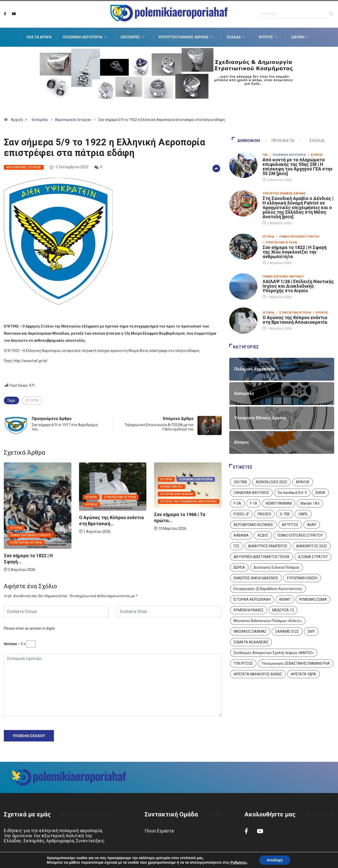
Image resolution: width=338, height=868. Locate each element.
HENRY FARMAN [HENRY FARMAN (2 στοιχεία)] (279, 503)
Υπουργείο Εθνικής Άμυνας (186, 37)
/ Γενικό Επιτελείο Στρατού (298, 237)
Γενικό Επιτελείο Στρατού (30, 535)
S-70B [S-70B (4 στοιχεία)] (285, 514)
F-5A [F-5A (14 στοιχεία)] (237, 503)
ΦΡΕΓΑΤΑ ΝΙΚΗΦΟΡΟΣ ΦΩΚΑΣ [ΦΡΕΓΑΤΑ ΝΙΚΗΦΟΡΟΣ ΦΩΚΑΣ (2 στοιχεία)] (258, 674)
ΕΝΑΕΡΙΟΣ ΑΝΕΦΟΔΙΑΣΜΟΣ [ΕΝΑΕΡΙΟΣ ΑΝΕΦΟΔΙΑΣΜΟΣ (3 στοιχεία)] (256, 578)
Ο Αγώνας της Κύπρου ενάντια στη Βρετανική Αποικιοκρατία (295, 320)
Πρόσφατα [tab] (280, 141)
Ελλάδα (237, 37)
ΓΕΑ (265, 155)
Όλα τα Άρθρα (39, 37)
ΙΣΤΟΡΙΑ (32, 400)
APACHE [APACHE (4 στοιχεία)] (303, 482)
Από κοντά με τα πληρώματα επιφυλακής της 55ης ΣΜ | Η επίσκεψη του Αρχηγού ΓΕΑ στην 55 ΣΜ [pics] (297, 167)
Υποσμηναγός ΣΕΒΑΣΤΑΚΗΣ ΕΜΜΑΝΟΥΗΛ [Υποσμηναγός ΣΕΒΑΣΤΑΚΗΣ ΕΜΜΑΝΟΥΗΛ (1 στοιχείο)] (296, 663)
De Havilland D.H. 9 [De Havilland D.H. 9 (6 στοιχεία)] (292, 493)
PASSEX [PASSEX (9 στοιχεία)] (264, 514)
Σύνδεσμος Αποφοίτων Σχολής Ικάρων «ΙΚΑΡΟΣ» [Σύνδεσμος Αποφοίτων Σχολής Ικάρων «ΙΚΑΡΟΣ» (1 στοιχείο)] (274, 653)
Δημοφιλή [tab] (246, 141)
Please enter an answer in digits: (30, 628)
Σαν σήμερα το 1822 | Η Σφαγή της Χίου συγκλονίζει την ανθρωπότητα (295, 252)
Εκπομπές (133, 37)
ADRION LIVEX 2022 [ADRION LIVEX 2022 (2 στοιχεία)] (271, 482)
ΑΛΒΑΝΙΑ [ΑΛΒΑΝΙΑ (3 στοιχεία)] (241, 535)
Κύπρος (269, 37)
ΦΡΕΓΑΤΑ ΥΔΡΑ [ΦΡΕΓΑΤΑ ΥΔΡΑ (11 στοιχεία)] (303, 674)
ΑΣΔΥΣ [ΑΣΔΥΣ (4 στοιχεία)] (263, 535)
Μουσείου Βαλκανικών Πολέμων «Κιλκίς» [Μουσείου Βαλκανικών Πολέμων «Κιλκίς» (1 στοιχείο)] (268, 621)
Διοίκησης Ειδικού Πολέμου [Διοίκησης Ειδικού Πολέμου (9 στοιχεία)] (276, 567)
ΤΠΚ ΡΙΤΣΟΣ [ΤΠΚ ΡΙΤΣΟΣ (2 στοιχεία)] (243, 663)
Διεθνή (301, 37)
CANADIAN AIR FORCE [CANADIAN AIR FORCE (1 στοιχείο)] (251, 493)
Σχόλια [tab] (312, 141)
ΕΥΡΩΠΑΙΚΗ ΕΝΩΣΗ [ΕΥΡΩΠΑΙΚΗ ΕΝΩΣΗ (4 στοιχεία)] (302, 578)
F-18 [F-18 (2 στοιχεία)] (253, 503)
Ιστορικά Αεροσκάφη (177, 494)
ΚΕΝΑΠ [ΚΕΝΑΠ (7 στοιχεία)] (285, 599)
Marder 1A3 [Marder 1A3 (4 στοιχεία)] (310, 503)
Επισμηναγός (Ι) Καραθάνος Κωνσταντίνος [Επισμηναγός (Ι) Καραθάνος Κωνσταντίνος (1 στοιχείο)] (268, 589)
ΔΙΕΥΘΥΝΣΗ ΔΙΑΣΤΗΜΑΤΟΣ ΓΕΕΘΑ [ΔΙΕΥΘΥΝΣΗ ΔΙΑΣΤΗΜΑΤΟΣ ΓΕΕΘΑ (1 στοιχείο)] (262, 557)
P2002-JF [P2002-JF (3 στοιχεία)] (241, 514)
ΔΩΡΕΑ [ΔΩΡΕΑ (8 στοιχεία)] (239, 567)
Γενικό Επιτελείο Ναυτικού (283, 277)
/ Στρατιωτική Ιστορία (280, 243)
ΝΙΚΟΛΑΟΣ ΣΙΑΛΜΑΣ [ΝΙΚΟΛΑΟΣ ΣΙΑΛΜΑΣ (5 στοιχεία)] (250, 631)
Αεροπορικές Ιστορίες (73, 120)
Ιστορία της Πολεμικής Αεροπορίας (189, 501)
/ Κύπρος (316, 155)
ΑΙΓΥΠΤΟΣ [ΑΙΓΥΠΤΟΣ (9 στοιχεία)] (290, 525)
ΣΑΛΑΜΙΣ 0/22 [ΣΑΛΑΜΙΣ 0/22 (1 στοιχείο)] (287, 631)
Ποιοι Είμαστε (159, 831)
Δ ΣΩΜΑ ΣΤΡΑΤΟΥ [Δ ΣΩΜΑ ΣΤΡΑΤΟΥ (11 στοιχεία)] (313, 557)
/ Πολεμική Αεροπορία (288, 155)
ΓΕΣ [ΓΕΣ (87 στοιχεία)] (236, 546)
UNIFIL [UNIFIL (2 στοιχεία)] (303, 514)
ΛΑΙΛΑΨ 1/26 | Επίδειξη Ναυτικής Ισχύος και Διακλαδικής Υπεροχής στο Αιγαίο (298, 286)
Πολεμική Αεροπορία (85, 37)
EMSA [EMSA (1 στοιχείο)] (320, 493)
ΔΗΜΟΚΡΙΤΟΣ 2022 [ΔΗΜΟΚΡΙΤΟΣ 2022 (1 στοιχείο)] (312, 546)
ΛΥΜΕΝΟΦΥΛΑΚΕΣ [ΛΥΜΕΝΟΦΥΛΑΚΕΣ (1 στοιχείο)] (249, 610)
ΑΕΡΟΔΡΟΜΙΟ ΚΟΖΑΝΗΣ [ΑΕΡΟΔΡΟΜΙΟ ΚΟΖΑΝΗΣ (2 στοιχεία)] (253, 525)
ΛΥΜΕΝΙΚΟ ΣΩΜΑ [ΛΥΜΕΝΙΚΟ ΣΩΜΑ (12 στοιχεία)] (313, 599)
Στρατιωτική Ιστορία (26, 543)
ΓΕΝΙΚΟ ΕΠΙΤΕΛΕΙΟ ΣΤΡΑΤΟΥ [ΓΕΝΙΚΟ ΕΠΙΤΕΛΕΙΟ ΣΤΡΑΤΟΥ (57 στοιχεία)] (300, 535)
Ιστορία (16, 528)
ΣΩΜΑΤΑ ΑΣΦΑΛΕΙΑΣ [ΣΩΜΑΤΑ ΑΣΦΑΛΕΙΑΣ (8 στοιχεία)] (251, 642)
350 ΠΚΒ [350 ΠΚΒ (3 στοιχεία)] (240, 482)
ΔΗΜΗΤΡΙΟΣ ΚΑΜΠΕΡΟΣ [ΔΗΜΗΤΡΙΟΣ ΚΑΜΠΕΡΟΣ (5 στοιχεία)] (268, 546)
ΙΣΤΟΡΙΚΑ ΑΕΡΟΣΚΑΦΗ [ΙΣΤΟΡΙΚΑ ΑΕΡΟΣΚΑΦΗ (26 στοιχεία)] (252, 599)
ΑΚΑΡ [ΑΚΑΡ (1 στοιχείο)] (312, 525)
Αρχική (17, 120)
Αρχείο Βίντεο (171, 487)
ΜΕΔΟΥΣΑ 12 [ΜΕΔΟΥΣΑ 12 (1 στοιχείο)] (283, 610)
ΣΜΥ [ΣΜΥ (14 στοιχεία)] (311, 631)
